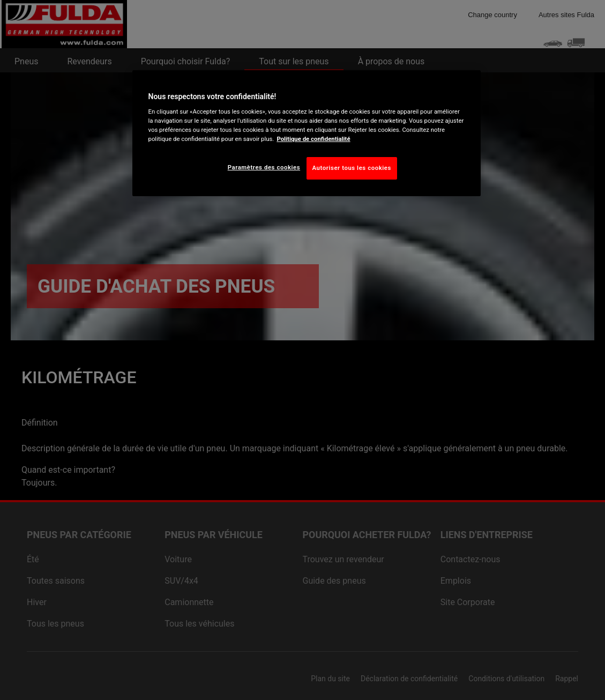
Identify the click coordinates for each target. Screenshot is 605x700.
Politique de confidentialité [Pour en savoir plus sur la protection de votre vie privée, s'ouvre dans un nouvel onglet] (313, 139)
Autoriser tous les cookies (352, 168)
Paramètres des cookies (264, 167)
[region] (307, 133)
